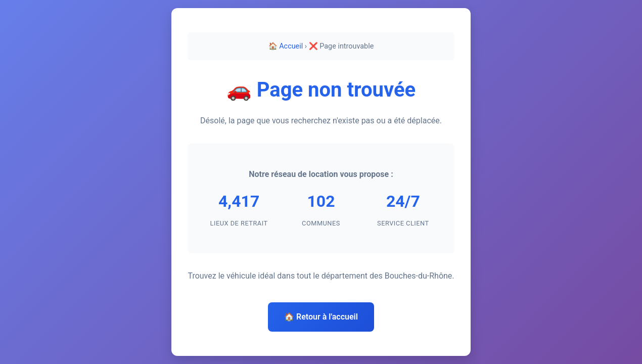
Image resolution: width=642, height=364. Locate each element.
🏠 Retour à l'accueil (321, 317)
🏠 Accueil (286, 46)
